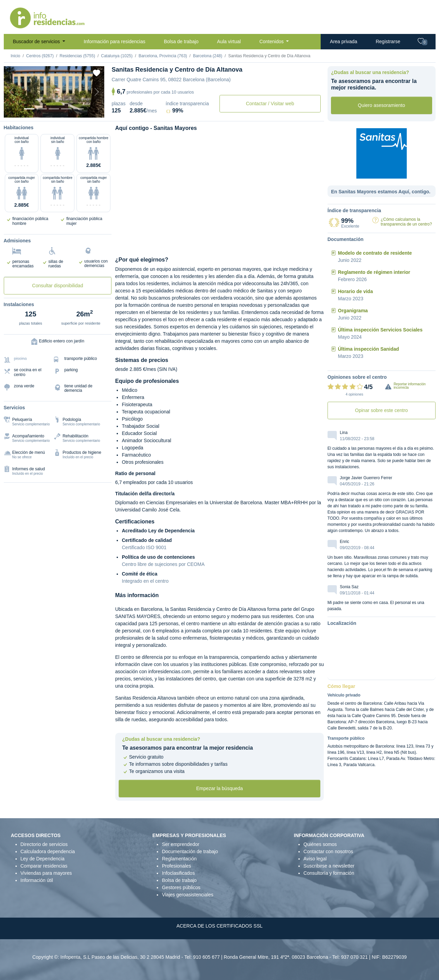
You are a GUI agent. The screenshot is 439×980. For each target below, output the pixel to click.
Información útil (37, 880)
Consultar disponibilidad (58, 286)
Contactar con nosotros (328, 851)
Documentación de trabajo (190, 851)
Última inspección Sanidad (368, 349)
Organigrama (353, 311)
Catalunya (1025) (117, 56)
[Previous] (11, 92)
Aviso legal (315, 859)
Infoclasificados (178, 873)
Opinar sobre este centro (381, 410)
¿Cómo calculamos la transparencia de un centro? (406, 222)
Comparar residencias (44, 866)
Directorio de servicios (44, 844)
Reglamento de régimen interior (374, 272)
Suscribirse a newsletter (329, 866)
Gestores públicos (181, 887)
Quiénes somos (320, 844)
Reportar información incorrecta (410, 386)
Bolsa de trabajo (181, 41)
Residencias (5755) (77, 56)
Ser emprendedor (181, 844)
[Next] (97, 92)
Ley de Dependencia (43, 859)
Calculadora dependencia (48, 851)
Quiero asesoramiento (381, 105)
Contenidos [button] (272, 41)
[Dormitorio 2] (54, 109)
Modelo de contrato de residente (375, 253)
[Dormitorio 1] (41, 109)
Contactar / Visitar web (270, 104)
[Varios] (79, 109)
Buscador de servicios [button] (37, 41)
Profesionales (176, 866)
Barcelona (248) (208, 56)
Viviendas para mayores (46, 873)
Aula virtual (229, 41)
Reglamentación (179, 859)
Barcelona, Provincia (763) (163, 56)
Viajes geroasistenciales (188, 895)
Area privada (343, 41)
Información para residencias (115, 41)
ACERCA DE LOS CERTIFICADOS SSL (219, 926)
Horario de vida (355, 291)
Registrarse (388, 41)
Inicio (15, 56)
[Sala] (66, 109)
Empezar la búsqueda (219, 788)
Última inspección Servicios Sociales (380, 330)
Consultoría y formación (329, 873)
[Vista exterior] (29, 109)
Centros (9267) (40, 56)
